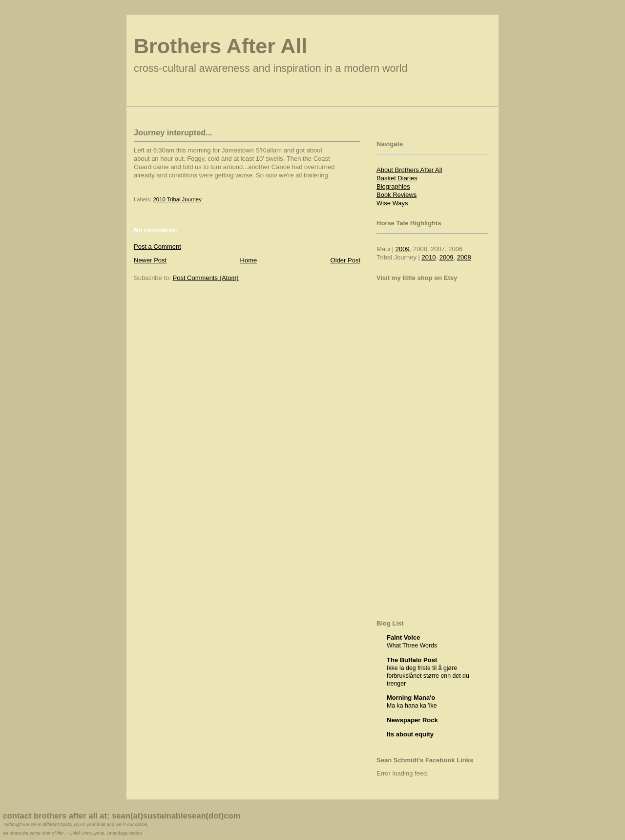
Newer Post (150, 260)
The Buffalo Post (412, 660)
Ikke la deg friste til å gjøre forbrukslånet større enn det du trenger (428, 676)
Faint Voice (403, 637)
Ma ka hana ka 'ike (412, 706)
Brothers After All (220, 46)
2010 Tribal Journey (177, 199)
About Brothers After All (409, 170)
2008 (464, 257)
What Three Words (412, 646)
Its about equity (410, 734)
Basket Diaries (397, 178)
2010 (429, 257)
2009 (403, 249)
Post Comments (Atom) (206, 278)
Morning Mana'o (411, 698)
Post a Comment (157, 247)
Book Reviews (396, 195)
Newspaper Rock (412, 720)
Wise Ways (392, 203)
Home (249, 260)
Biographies (393, 186)
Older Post (345, 260)
